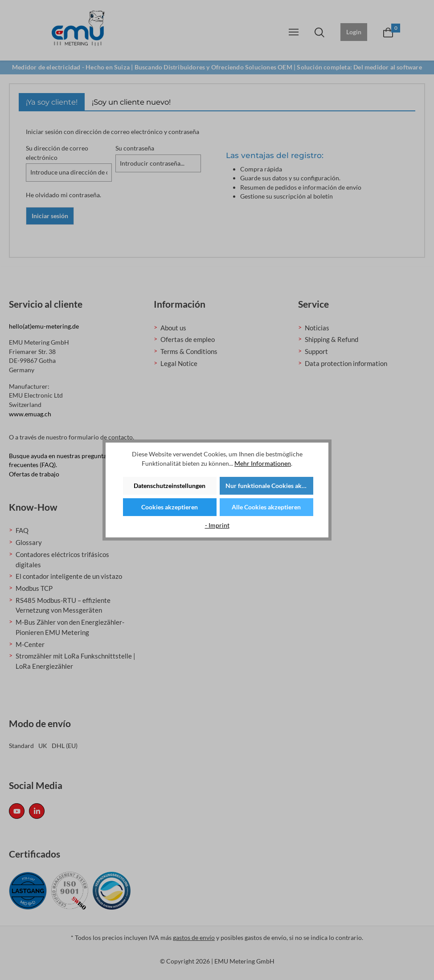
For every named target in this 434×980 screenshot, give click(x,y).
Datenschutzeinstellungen (170, 486)
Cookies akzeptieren (170, 507)
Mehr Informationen (263, 463)
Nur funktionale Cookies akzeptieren (269, 486)
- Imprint (217, 525)
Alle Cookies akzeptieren (266, 507)
